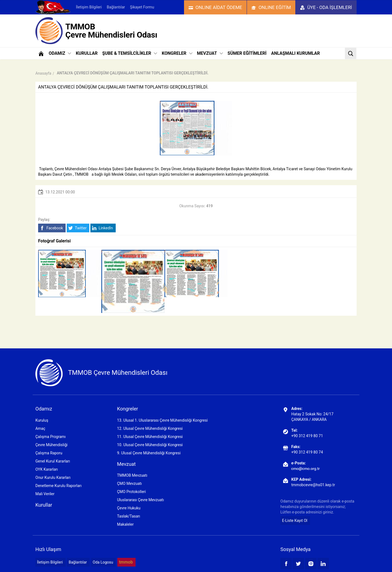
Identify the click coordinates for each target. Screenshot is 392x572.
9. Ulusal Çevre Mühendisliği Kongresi (149, 453)
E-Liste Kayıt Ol (295, 521)
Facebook (51, 228)
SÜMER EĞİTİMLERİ (247, 53)
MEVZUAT (210, 53)
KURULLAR (87, 53)
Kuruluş (42, 420)
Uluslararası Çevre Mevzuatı (140, 500)
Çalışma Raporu (49, 453)
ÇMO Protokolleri (131, 492)
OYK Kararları (47, 469)
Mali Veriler (45, 494)
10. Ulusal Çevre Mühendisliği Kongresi (150, 445)
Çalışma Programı (50, 437)
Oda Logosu (103, 562)
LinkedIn (102, 228)
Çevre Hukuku (129, 508)
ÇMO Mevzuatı (129, 483)
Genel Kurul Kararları (53, 461)
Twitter (77, 228)
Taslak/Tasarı (129, 516)
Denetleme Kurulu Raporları (59, 486)
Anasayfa (43, 73)
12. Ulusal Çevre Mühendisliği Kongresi (150, 428)
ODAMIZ (60, 53)
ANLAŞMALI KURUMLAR (295, 53)
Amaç (40, 428)
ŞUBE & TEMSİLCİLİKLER (130, 53)
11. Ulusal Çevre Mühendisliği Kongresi (150, 437)
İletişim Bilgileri (89, 7)
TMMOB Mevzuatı (132, 475)
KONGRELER (177, 53)
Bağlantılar (116, 7)
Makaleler (125, 524)
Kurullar (44, 505)
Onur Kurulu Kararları (53, 477)
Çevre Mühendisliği (51, 445)
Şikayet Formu (142, 7)
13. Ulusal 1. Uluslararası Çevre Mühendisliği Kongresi (162, 420)
